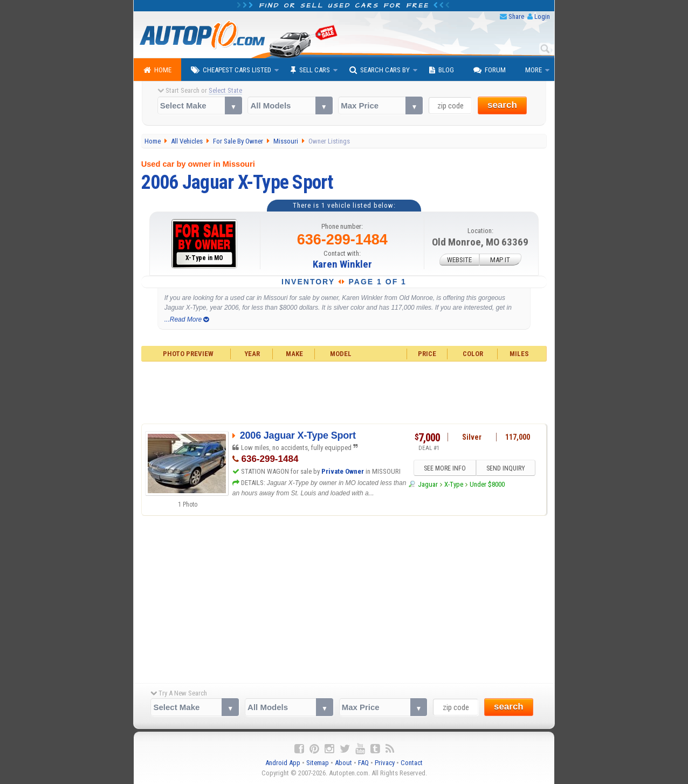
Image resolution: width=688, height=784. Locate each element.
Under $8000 (487, 484)
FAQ (363, 763)
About (343, 763)
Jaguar (428, 484)
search (502, 105)
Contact (412, 763)
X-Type (454, 484)
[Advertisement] (344, 391)
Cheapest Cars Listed (231, 70)
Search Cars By (380, 70)
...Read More (187, 319)
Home (157, 70)
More (534, 70)
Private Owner (343, 471)
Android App (283, 763)
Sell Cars (310, 70)
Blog (442, 70)
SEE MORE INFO (445, 468)
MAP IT (500, 260)
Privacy (385, 763)
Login (542, 16)
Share (516, 16)
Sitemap (318, 763)
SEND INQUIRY (506, 468)
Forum (490, 70)
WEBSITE (459, 260)
